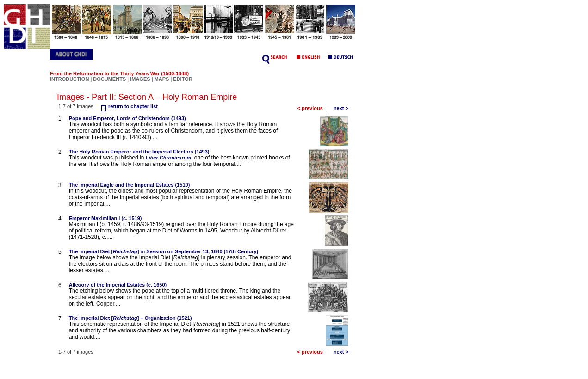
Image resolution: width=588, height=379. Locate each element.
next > (341, 108)
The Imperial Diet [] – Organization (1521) (130, 318)
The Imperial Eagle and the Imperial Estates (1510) (130, 185)
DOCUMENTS (109, 79)
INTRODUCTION (69, 79)
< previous (310, 108)
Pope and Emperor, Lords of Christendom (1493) (127, 118)
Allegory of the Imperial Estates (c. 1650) (118, 285)
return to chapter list (128, 106)
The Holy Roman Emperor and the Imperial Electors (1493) (139, 152)
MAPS (162, 79)
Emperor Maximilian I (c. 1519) (105, 218)
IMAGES (140, 79)
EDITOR (183, 79)
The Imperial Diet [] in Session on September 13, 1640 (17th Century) (164, 251)
